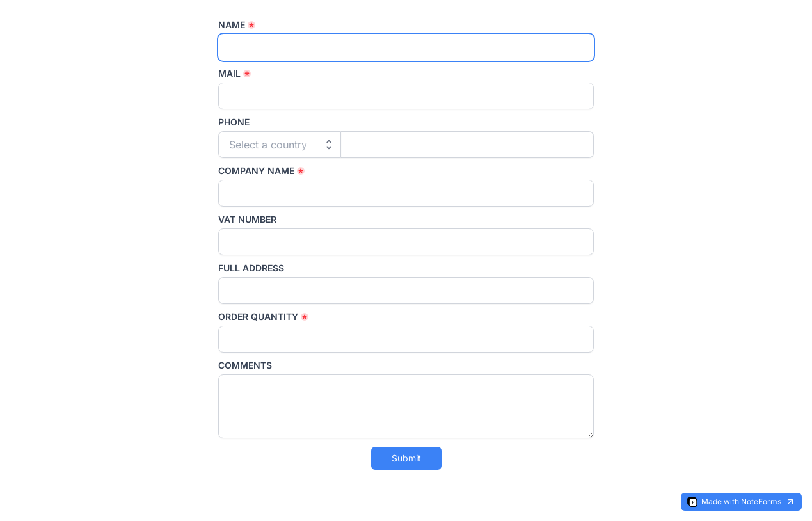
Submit (406, 458)
